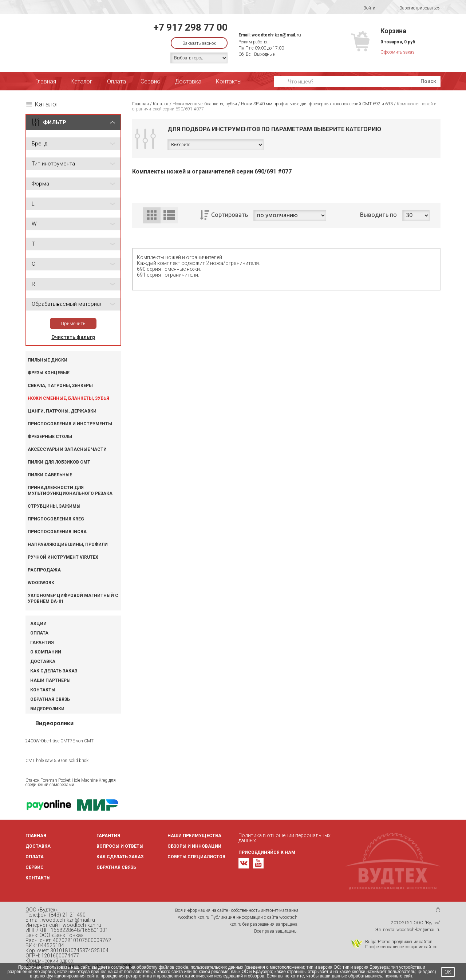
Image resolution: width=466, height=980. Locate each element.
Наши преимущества (194, 836)
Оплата (116, 81)
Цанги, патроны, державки (62, 411)
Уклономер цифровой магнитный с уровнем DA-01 (73, 598)
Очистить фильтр (73, 337)
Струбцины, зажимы (54, 506)
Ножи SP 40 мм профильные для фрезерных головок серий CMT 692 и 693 (317, 104)
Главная (46, 81)
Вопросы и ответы (120, 846)
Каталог (82, 81)
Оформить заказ (398, 52)
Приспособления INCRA (57, 532)
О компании (46, 652)
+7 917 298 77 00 (191, 27)
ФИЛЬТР (55, 122)
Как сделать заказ (54, 671)
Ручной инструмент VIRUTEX (63, 557)
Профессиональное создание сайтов (401, 947)
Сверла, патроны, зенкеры (60, 386)
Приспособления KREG (56, 519)
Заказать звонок (199, 43)
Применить (73, 323)
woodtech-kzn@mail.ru (276, 35)
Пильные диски (48, 360)
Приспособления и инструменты (70, 424)
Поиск (428, 81)
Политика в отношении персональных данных (285, 838)
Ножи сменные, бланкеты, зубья (68, 398)
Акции (38, 624)
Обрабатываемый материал (67, 304)
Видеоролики (47, 709)
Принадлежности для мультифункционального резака (70, 491)
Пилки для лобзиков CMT (59, 462)
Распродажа (44, 570)
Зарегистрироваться (415, 8)
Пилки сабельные (50, 475)
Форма (40, 184)
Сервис (150, 81)
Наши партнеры (50, 680)
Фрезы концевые (49, 373)
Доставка (188, 81)
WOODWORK (41, 583)
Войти (365, 8)
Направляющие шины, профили (68, 544)
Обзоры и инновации (194, 846)
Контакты (229, 81)
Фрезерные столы (50, 437)
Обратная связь (50, 699)
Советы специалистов (196, 857)
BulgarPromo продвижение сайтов (399, 942)
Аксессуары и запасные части (67, 449)
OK (448, 972)
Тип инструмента (53, 164)
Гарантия (42, 643)
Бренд (40, 144)
